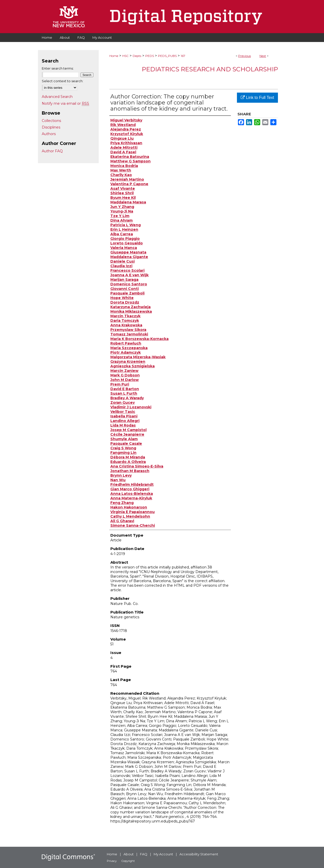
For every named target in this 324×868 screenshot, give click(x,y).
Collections (51, 121)
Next (263, 56)
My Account (163, 854)
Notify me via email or (65, 103)
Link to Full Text (257, 98)
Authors (49, 134)
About (129, 854)
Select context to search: (63, 81)
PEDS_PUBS (167, 56)
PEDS (150, 56)
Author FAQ (52, 151)
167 (183, 56)
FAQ (144, 854)
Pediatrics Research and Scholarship (210, 69)
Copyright (128, 861)
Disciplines (51, 127)
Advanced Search (57, 97)
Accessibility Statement (199, 854)
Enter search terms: (58, 68)
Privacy (112, 861)
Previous (245, 56)
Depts (137, 56)
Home (114, 56)
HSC (125, 56)
